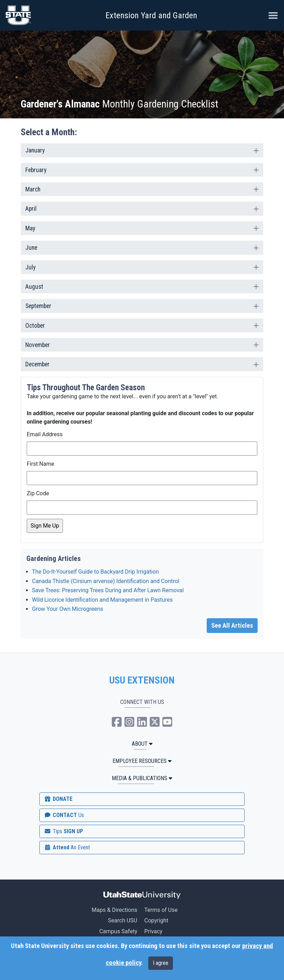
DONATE (58, 799)
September (142, 305)
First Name (40, 464)
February (142, 169)
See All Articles (232, 626)
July (142, 267)
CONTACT (64, 815)
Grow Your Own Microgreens (68, 609)
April (142, 208)
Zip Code (38, 493)
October (142, 325)
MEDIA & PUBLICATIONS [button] (142, 778)
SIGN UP (63, 831)
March (142, 189)
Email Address (45, 434)
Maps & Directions (115, 910)
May (142, 228)
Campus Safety (118, 931)
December (142, 364)
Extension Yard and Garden (151, 15)
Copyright (156, 920)
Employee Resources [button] (142, 761)
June (142, 247)
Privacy (153, 931)
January (142, 150)
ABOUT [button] (142, 744)
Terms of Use (161, 910)
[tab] (142, 150)
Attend (67, 847)
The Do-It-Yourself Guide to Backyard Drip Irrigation (95, 572)
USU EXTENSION (142, 680)
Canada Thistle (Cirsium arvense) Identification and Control (106, 581)
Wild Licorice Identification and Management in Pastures (102, 600)
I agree (161, 963)
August (142, 286)
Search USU (122, 920)
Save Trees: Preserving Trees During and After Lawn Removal (108, 590)
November (142, 344)
